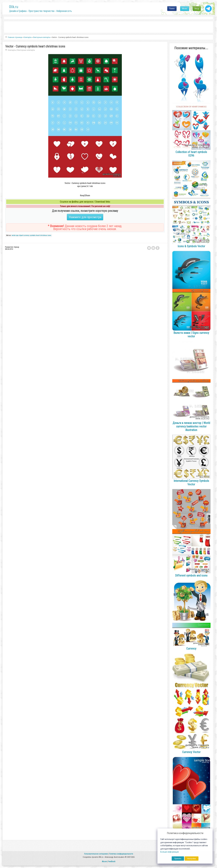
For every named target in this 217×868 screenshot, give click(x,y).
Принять (178, 859)
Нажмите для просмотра (85, 217)
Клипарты (12, 50)
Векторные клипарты (26, 50)
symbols (33, 235)
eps (17, 235)
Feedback (112, 861)
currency (26, 235)
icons (49, 235)
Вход (197, 9)
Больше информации (170, 852)
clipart (21, 235)
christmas (44, 235)
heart (38, 235)
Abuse (104, 861)
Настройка (192, 859)
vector (14, 235)
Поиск (172, 9)
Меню (185, 9)
